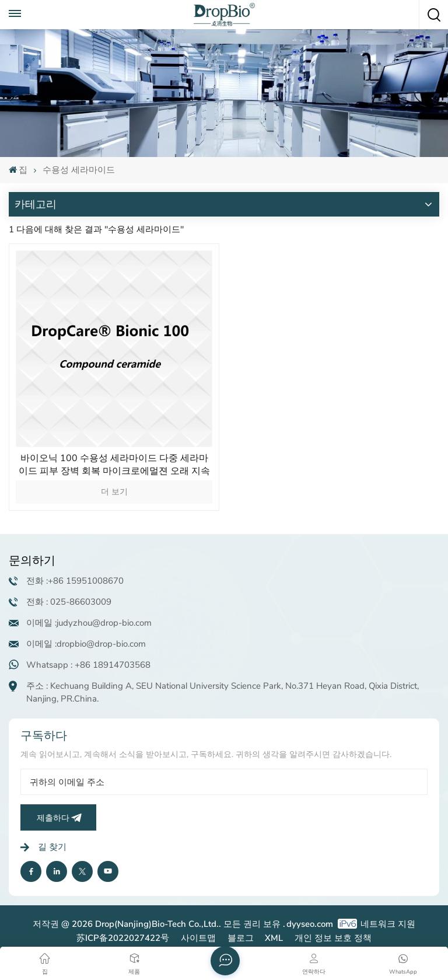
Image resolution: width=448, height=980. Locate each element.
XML (274, 938)
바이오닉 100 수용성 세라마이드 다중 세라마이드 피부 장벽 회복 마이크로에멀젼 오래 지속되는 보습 (114, 465)
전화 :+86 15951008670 (75, 581)
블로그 (241, 938)
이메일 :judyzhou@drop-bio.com (89, 623)
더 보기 (114, 492)
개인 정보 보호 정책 (333, 938)
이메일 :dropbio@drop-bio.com (86, 644)
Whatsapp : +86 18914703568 (88, 665)
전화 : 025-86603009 (69, 602)
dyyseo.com (310, 924)
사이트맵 (198, 938)
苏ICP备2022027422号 (123, 938)
